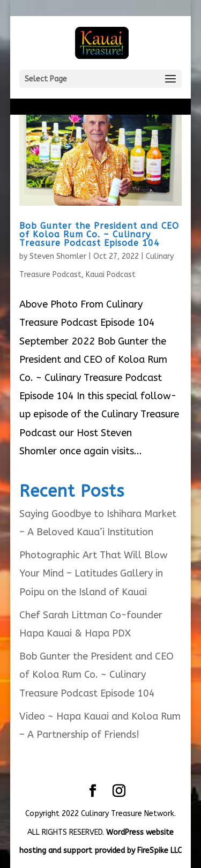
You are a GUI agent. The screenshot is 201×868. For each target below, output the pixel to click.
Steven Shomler (58, 256)
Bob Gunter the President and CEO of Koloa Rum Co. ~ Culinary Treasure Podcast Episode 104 (99, 234)
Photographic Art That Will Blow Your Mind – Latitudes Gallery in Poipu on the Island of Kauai (94, 573)
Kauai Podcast (111, 275)
